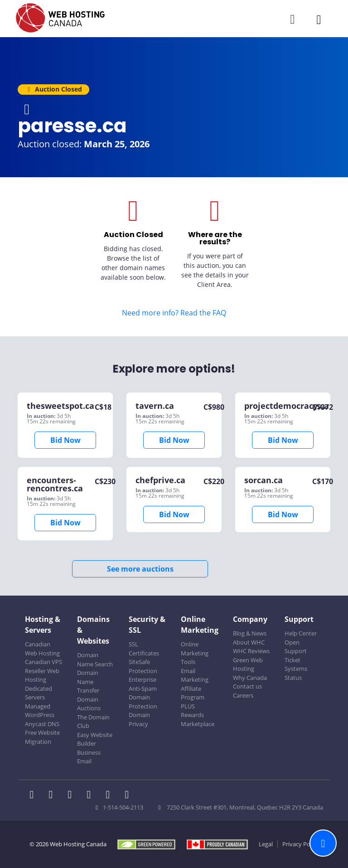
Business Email (89, 757)
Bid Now (65, 440)
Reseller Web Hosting (42, 675)
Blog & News (250, 633)
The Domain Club (93, 722)
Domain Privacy (139, 719)
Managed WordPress (40, 711)
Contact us (247, 686)
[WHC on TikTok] (129, 795)
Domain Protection (143, 702)
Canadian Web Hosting (42, 649)
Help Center (301, 633)
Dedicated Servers (39, 693)
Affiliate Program (193, 693)
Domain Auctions (89, 704)
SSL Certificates (144, 649)
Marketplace (198, 724)
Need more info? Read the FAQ (174, 313)
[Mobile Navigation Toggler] (319, 19)
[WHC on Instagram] (92, 795)
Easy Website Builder (95, 739)
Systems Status (296, 673)
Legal (266, 844)
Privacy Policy (301, 844)
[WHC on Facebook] (34, 795)
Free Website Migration (42, 737)
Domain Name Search (95, 659)
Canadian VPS (43, 662)
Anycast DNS (42, 724)
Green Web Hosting (248, 664)
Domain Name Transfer (88, 681)
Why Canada (250, 678)
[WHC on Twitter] (53, 795)
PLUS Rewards (192, 711)
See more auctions (140, 569)
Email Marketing (195, 675)
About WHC (249, 642)
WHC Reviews (251, 651)
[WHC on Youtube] (111, 795)
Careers (243, 695)
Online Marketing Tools (195, 653)
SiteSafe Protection (143, 666)
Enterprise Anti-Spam (143, 684)
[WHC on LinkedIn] (72, 795)
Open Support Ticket (296, 651)
